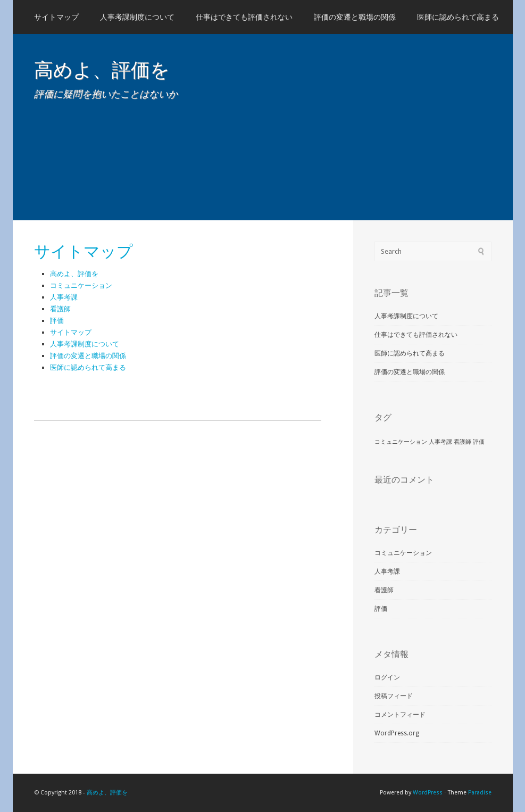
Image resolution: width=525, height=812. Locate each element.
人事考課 (64, 297)
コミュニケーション (81, 285)
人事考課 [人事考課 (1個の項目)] (440, 442)
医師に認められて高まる (458, 17)
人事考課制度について (137, 17)
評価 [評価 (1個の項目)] (479, 442)
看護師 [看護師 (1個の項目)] (462, 442)
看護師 (60, 309)
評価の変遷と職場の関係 (355, 17)
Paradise (480, 793)
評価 (57, 321)
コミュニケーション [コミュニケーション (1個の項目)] (401, 442)
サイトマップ (56, 17)
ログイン (387, 677)
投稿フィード (394, 696)
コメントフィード (400, 715)
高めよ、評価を (102, 70)
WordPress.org (397, 733)
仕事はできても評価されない (244, 17)
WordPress (428, 793)
